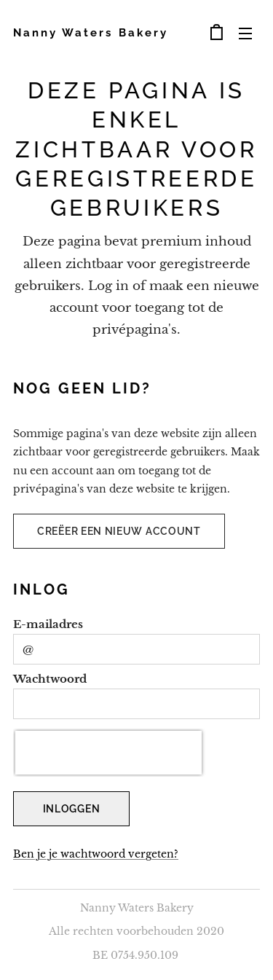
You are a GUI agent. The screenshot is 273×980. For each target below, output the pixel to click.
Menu (245, 34)
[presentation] (108, 753)
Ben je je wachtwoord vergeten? (96, 855)
